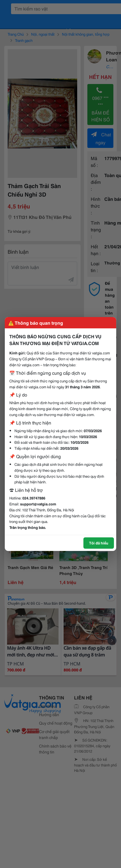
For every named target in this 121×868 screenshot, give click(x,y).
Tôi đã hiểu (99, 543)
